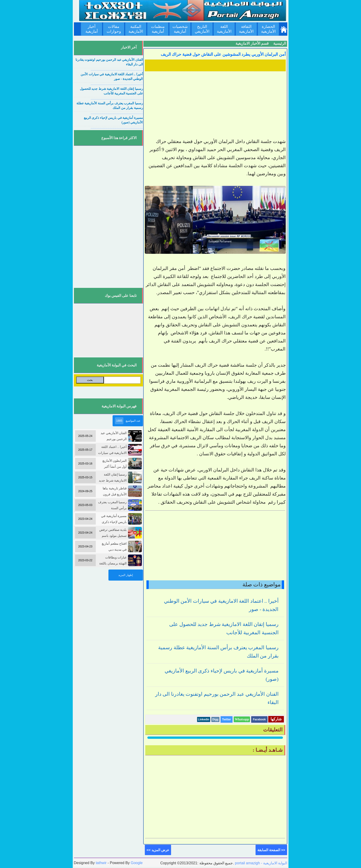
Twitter (227, 719)
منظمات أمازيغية (158, 29)
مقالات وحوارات (114, 29)
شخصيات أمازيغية (180, 29)
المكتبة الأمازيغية (136, 29)
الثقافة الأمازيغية (246, 29)
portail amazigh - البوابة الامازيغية (261, 863)
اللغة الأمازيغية (224, 29)
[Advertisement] (215, 105)
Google (137, 863)
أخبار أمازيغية (92, 29)
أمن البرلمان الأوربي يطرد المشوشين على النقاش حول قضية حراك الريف (223, 54)
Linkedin (204, 719)
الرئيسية (280, 43)
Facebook (259, 719)
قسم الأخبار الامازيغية (252, 43)
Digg (215, 719)
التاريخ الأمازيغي (202, 29)
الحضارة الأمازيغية (268, 29)
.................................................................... (117, 70)
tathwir (101, 863)
